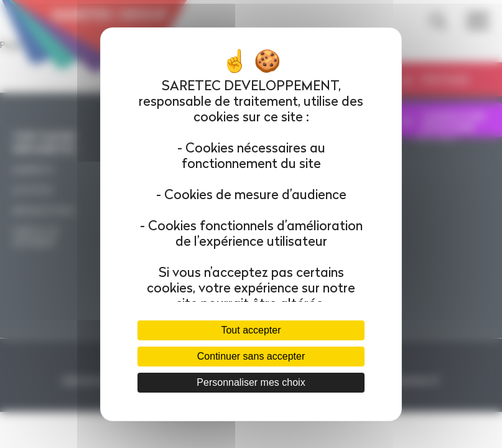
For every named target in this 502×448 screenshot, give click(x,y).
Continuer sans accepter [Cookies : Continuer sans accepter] (251, 356)
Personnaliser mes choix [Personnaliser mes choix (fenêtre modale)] (251, 382)
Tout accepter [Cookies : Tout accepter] (251, 330)
